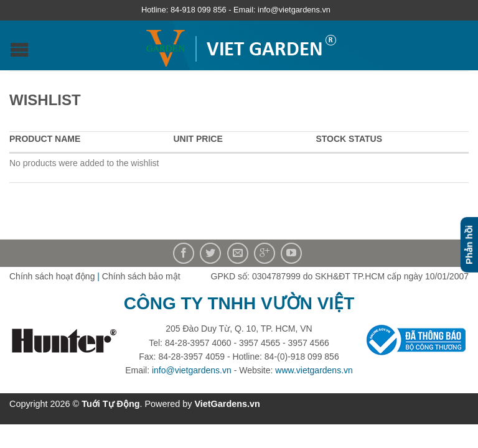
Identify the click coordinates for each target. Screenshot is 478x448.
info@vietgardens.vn (192, 370)
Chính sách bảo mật (141, 276)
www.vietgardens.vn (314, 370)
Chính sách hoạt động (52, 276)
